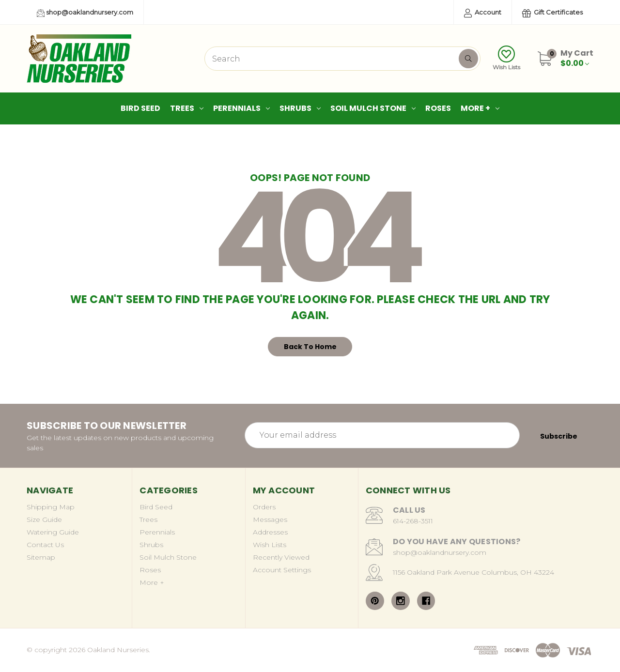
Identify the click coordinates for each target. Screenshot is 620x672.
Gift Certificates (552, 13)
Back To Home (310, 347)
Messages (270, 519)
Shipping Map (51, 507)
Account (483, 13)
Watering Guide (53, 532)
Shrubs (300, 108)
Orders (264, 507)
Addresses (270, 532)
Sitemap (41, 557)
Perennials (241, 108)
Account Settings (282, 570)
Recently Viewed (281, 557)
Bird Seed (140, 108)
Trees (187, 108)
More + (480, 108)
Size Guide (44, 519)
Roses (438, 108)
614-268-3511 (413, 521)
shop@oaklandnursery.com (85, 13)
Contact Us (45, 545)
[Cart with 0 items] (577, 58)
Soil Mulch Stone (373, 108)
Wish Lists (506, 58)
